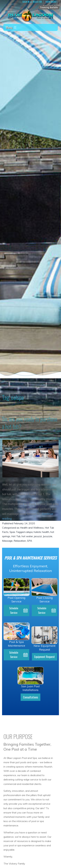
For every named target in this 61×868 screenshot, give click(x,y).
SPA (30, 541)
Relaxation (20, 541)
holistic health (41, 532)
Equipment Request (45, 657)
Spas (12, 532)
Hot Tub (16, 536)
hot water (27, 536)
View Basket (51, 2)
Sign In (26, 2)
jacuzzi (38, 536)
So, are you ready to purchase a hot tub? (30, 423)
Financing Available (49, 7)
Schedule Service (14, 610)
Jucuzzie (48, 536)
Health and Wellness (32, 528)
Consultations (30, 697)
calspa (29, 532)
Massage (7, 541)
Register (37, 2)
